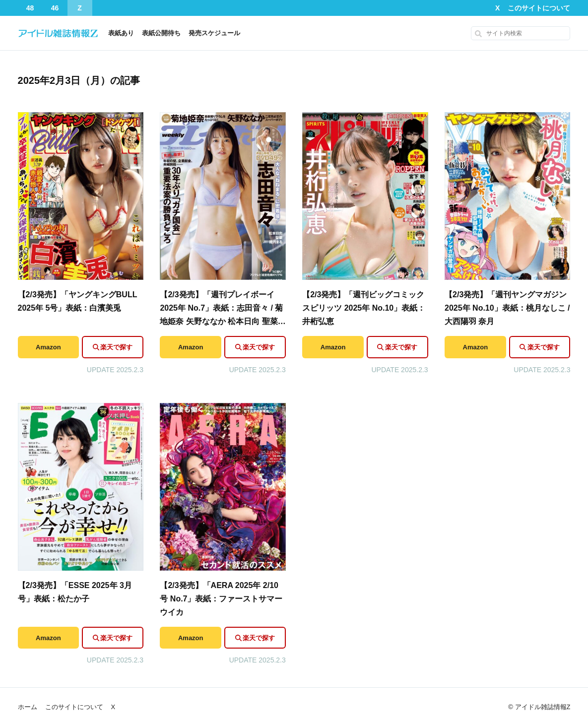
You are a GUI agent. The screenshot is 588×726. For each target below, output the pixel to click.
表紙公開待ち (161, 33)
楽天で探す (116, 347)
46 (55, 8)
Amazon (48, 347)
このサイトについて (539, 8)
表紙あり (121, 33)
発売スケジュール (214, 33)
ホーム (28, 707)
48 (30, 8)
